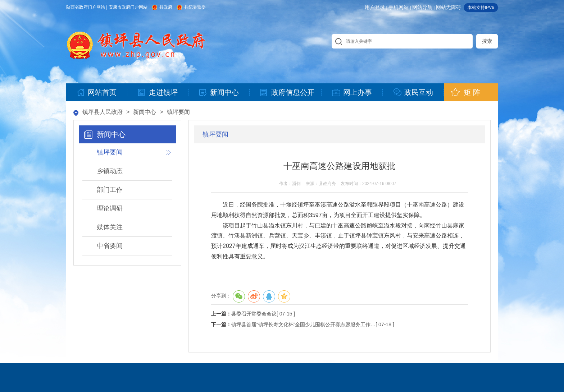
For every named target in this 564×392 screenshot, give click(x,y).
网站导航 (422, 7)
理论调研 (110, 208)
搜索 (487, 41)
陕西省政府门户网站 (86, 7)
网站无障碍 (449, 7)
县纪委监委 (195, 7)
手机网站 (399, 7)
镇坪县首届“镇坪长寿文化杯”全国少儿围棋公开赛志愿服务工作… (303, 324)
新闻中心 (145, 112)
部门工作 (110, 190)
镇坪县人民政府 (103, 112)
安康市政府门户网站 (128, 7)
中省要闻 (110, 246)
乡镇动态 (110, 171)
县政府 (166, 7)
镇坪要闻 (178, 112)
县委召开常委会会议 (254, 314)
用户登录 (375, 7)
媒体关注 (110, 227)
